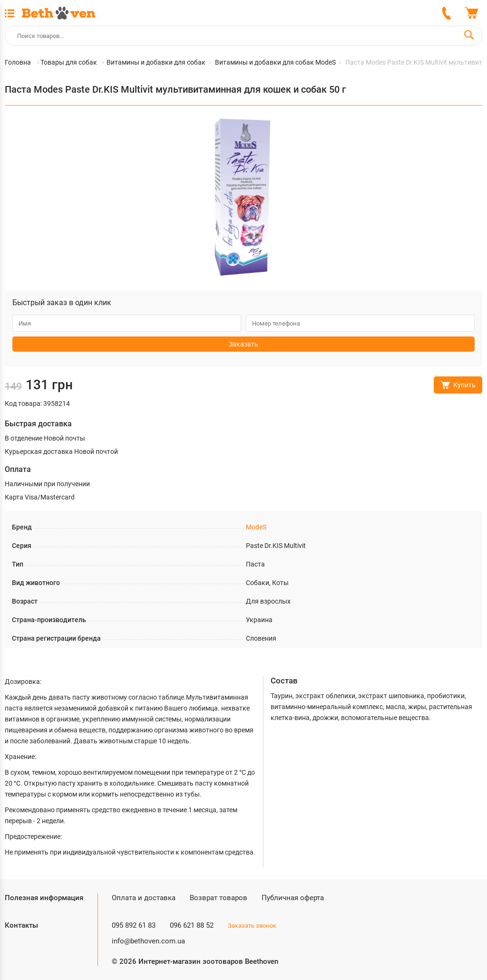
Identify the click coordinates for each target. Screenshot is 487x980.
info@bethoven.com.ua (148, 941)
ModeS (256, 527)
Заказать (243, 344)
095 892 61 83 (134, 925)
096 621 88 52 (192, 925)
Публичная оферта (293, 898)
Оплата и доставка (144, 898)
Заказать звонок (252, 926)
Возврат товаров (219, 898)
